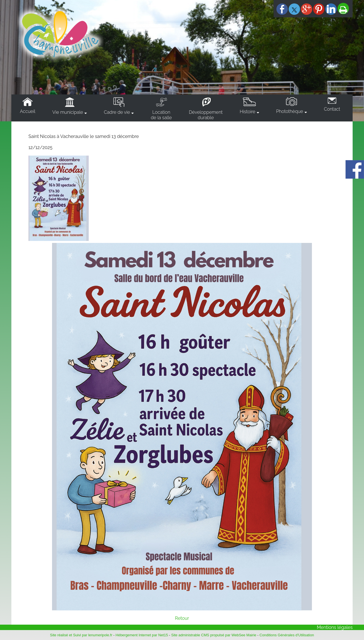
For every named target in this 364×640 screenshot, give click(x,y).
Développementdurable (206, 115)
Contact (332, 109)
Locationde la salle (161, 115)
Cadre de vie (117, 112)
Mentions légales (335, 627)
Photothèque (290, 111)
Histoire (248, 112)
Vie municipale (68, 112)
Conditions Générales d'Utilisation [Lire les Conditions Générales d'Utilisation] (287, 635)
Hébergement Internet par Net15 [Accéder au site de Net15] (142, 635)
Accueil (28, 111)
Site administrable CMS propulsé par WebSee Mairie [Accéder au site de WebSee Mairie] (214, 635)
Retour (182, 618)
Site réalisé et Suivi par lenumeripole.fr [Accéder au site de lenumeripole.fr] (81, 635)
